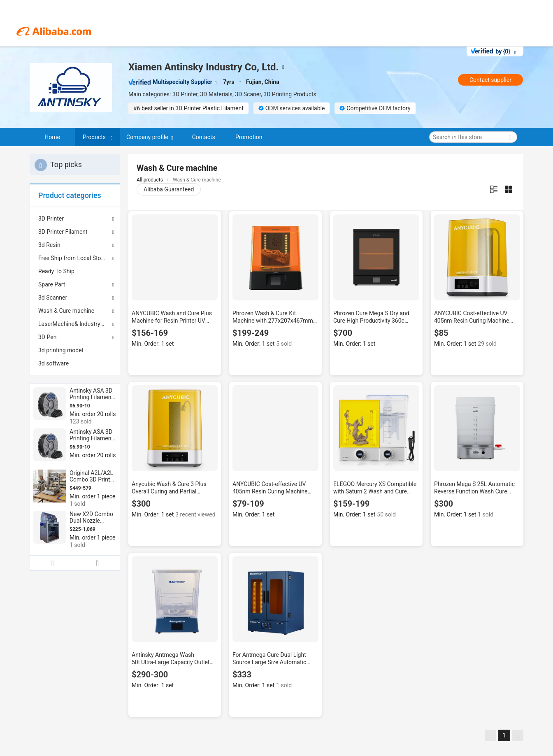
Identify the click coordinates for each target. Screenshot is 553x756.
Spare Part (52, 284)
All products (150, 180)
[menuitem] (75, 271)
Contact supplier (490, 80)
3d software (53, 363)
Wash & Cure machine (66, 311)
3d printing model (61, 350)
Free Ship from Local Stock (73, 258)
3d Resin (49, 245)
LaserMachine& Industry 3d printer (75, 324)
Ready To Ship (56, 271)
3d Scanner (53, 298)
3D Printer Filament (63, 232)
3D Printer (51, 219)
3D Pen (47, 337)
